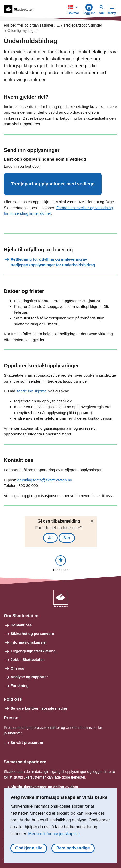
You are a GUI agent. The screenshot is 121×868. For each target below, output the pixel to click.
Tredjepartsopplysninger (83, 25)
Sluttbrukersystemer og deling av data (44, 787)
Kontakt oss (21, 625)
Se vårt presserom (27, 743)
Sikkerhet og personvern (32, 634)
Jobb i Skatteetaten (28, 660)
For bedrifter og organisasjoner (29, 25)
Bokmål (74, 9)
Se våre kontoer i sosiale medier (39, 708)
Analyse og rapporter (29, 677)
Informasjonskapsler (29, 642)
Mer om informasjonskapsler (54, 834)
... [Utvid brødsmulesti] (58, 25)
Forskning (20, 686)
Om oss (17, 668)
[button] (53, 184)
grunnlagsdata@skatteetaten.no (45, 480)
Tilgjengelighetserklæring (33, 651)
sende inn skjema (31, 391)
